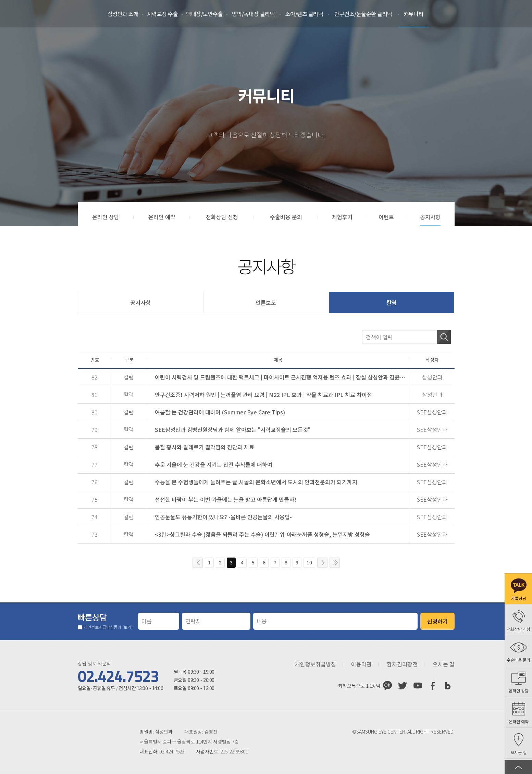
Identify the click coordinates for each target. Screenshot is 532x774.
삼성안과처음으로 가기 (38, 14)
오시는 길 (444, 664)
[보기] (127, 627)
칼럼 (392, 302)
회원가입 (496, 14)
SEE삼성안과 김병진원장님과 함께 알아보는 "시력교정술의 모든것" (233, 429)
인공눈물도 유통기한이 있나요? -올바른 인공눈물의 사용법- (223, 517)
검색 (444, 337)
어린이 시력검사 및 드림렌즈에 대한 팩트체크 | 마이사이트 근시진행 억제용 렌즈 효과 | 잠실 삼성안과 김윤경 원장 (280, 377)
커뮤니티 (413, 14)
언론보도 (266, 302)
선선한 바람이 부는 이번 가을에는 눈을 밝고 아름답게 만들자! (226, 499)
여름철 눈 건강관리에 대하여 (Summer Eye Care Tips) (220, 412)
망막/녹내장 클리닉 (253, 14)
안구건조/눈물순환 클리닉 (363, 14)
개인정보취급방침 (316, 664)
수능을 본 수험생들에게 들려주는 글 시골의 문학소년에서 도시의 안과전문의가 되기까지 (256, 482)
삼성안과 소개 (123, 14)
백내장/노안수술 (204, 14)
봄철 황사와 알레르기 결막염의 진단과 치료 (205, 447)
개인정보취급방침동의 (108, 627)
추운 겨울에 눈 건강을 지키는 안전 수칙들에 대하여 (214, 464)
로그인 (479, 14)
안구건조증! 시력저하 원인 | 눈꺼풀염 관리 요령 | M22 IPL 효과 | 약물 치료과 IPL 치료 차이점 (263, 395)
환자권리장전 (402, 664)
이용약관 (361, 664)
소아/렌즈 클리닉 (304, 14)
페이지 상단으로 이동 (518, 767)
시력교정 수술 (163, 14)
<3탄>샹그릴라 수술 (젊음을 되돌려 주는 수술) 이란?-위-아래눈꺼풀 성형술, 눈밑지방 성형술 (262, 534)
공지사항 (140, 302)
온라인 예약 (513, 14)
